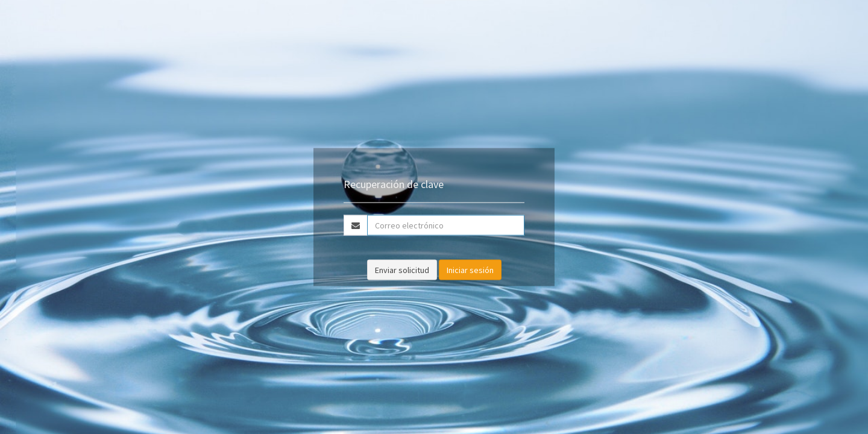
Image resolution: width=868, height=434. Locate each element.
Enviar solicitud (402, 269)
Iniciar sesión (470, 269)
